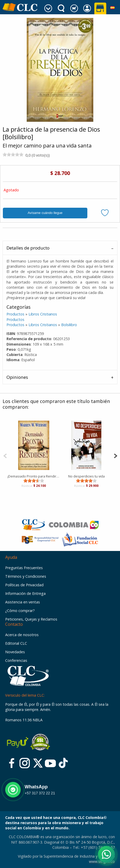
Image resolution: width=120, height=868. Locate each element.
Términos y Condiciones (26, 576)
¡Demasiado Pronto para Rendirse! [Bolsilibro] (34, 476)
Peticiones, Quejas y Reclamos (31, 619)
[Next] (115, 455)
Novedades (15, 652)
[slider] (13, 154)
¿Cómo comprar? (20, 611)
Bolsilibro (69, 325)
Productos (15, 314)
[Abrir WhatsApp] (106, 854)
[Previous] (5, 455)
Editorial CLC (16, 643)
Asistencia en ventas (23, 602)
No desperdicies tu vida (86, 476)
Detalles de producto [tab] (28, 248)
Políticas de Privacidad (24, 585)
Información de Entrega (25, 593)
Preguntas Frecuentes (24, 568)
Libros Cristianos (43, 314)
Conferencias (16, 660)
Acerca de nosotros (22, 635)
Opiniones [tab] (17, 377)
